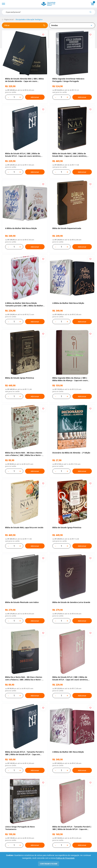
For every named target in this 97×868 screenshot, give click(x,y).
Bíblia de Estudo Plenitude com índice (22, 602)
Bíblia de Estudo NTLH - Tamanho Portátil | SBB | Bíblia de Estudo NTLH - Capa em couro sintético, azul (25, 753)
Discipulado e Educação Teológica (29, 19)
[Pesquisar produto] (91, 13)
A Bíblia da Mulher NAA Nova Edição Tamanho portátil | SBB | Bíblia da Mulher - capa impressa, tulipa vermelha (25, 304)
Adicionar (35, 97)
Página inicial (9, 19)
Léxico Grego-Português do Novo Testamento (20, 828)
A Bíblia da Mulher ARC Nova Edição (68, 752)
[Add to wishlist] (43, 35)
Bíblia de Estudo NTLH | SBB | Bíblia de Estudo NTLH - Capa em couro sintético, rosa (70, 678)
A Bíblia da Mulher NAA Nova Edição (21, 228)
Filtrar (25, 25)
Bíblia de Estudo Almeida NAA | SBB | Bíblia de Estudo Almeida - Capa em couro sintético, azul (24, 80)
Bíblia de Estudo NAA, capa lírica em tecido (24, 527)
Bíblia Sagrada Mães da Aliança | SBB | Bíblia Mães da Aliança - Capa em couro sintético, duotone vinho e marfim (70, 379)
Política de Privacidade (65, 858)
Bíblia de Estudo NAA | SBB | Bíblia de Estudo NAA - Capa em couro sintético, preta (70, 155)
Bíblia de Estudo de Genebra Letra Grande (71, 602)
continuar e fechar (49, 864)
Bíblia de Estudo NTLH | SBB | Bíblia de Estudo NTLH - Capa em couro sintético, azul (23, 155)
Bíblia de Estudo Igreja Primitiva (20, 378)
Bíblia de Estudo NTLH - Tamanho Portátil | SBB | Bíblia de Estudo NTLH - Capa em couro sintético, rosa (72, 828)
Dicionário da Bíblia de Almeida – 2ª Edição (71, 453)
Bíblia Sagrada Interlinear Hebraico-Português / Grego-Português (69, 80)
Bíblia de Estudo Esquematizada (67, 228)
